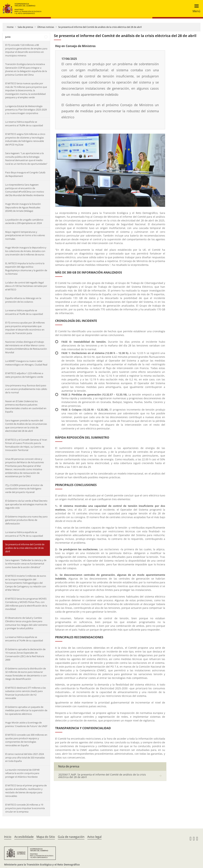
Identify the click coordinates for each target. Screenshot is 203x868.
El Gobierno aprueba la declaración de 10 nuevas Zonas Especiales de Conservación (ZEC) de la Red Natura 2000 (25, 655)
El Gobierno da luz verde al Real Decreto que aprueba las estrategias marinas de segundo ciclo (26, 504)
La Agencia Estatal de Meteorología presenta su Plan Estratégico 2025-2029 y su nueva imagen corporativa (26, 110)
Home (10, 27)
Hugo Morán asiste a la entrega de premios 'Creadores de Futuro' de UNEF (26, 724)
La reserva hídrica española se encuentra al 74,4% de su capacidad (24, 639)
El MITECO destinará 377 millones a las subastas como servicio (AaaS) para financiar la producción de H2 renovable (26, 693)
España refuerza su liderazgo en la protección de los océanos (23, 300)
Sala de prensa (25, 27)
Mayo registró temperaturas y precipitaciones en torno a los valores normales (25, 235)
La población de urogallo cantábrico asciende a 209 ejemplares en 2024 (24, 221)
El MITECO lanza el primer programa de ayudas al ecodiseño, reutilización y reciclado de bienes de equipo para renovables (26, 791)
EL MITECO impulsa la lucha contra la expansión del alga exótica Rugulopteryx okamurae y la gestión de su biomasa (26, 269)
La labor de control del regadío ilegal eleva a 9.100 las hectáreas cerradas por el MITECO (26, 286)
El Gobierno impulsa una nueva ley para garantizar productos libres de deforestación (26, 520)
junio (8, 37)
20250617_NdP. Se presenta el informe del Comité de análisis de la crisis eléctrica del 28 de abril (102, 776)
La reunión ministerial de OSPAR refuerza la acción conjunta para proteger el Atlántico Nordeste (22, 773)
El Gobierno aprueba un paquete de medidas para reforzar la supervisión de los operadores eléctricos (26, 710)
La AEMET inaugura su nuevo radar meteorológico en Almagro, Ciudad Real (26, 363)
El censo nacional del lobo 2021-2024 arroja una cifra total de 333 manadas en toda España (25, 757)
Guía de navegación (71, 837)
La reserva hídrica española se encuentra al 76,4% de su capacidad (24, 312)
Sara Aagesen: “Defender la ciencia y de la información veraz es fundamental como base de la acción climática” (26, 564)
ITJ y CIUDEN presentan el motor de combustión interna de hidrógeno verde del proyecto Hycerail (24, 489)
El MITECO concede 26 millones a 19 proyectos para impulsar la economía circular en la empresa (25, 808)
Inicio (8, 837)
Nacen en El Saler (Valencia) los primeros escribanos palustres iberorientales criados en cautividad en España (26, 407)
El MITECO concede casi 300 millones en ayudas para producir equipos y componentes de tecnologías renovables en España (26, 740)
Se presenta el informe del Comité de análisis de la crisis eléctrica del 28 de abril (100, 27)
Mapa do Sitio (46, 837)
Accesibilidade (24, 837)
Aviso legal (94, 837)
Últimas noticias (46, 27)
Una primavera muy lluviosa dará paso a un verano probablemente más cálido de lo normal (26, 389)
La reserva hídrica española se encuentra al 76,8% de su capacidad (24, 124)
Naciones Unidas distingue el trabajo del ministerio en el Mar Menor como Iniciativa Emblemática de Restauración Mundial (26, 347)
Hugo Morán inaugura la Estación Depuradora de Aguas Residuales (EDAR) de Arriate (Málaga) (23, 207)
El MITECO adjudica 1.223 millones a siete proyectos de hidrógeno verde (24, 375)
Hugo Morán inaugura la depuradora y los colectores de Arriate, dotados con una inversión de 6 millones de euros (26, 251)
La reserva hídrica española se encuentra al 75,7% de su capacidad (24, 534)
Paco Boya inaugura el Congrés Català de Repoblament (25, 174)
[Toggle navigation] (195, 9)
